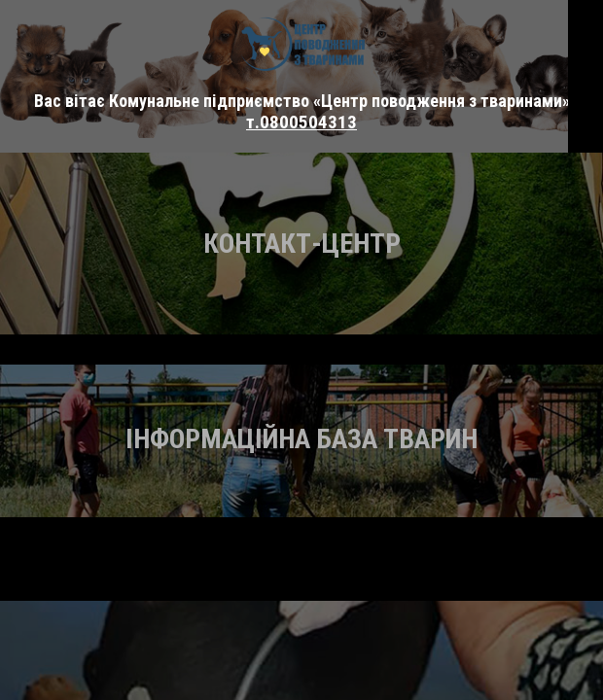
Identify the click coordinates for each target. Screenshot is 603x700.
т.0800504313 (301, 122)
